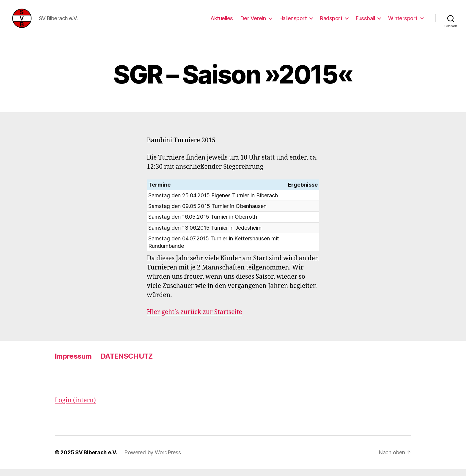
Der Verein (253, 22)
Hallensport (293, 22)
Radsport (331, 22)
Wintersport (403, 22)
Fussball (365, 22)
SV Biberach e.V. (96, 459)
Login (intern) (75, 408)
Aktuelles (222, 22)
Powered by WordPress (153, 459)
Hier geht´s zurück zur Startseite (195, 319)
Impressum (73, 363)
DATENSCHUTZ (127, 363)
